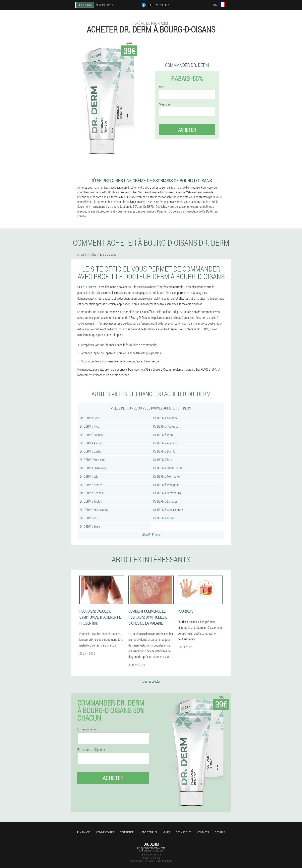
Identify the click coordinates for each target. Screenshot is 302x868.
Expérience (127, 832)
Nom (162, 87)
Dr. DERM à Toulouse (166, 426)
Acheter (187, 130)
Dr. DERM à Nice (90, 426)
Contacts (203, 832)
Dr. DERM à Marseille (165, 418)
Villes (166, 832)
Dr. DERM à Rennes (91, 493)
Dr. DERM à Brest (163, 460)
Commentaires (105, 832)
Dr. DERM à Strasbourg (167, 493)
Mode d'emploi (148, 832)
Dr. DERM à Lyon (163, 435)
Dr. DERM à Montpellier (167, 476)
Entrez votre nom (88, 729)
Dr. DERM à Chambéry (93, 468)
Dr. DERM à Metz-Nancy (94, 510)
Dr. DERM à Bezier (90, 526)
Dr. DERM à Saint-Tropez (168, 468)
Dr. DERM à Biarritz (164, 451)
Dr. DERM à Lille (89, 476)
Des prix (220, 832)
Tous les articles (151, 681)
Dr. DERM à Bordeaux (93, 460)
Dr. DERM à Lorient (164, 518)
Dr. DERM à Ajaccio (91, 443)
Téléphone (165, 104)
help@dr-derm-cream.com (151, 848)
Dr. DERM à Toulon (91, 501)
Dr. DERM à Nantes (91, 485)
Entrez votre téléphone (91, 750)
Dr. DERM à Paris (90, 418)
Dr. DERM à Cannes (91, 435)
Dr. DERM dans (89, 518)
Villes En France (151, 535)
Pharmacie (84, 832)
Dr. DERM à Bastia (91, 451)
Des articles (184, 832)
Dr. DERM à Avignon (165, 443)
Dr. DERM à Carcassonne (168, 510)
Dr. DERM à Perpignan (166, 485)
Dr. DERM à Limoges (165, 501)
